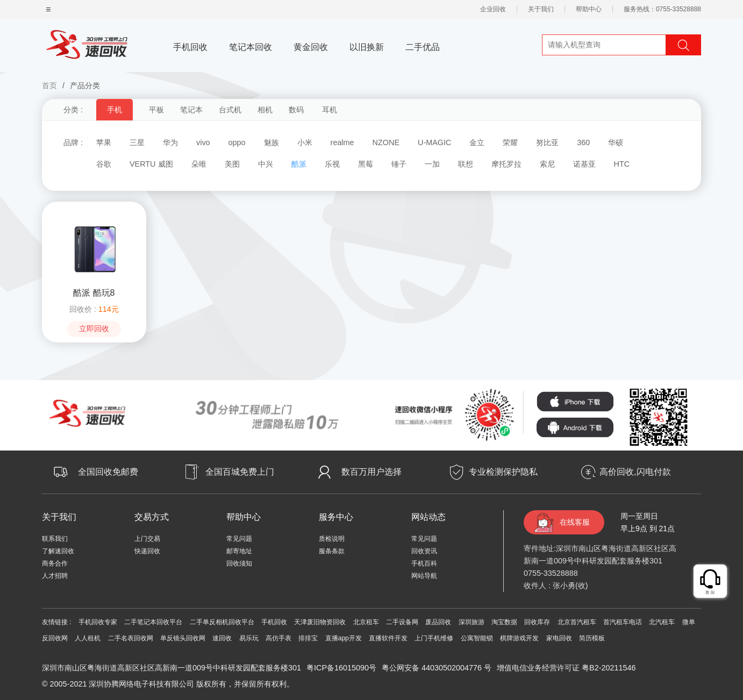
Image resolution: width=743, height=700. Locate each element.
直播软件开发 (388, 638)
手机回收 (190, 47)
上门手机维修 (434, 638)
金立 (477, 142)
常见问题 (239, 539)
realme (342, 142)
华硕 (616, 142)
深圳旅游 (471, 622)
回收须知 (239, 563)
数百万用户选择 (372, 472)
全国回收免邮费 (108, 472)
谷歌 (104, 164)
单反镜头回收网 (183, 638)
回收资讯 (424, 551)
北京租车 (366, 622)
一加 (432, 164)
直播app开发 (344, 638)
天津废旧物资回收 (320, 622)
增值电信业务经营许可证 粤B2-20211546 (566, 668)
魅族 (272, 142)
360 (583, 142)
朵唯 (199, 164)
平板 (156, 110)
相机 (265, 110)
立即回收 (94, 329)
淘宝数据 (504, 622)
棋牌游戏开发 (519, 638)
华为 (170, 142)
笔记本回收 (251, 47)
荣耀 (510, 142)
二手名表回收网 (131, 638)
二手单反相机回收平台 (222, 622)
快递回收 (147, 551)
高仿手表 (278, 638)
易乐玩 (249, 638)
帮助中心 (589, 9)
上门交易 (147, 539)
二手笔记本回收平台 (153, 622)
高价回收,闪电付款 (635, 472)
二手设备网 (402, 622)
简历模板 (592, 638)
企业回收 (493, 9)
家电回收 (559, 638)
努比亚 (547, 142)
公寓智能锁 (477, 638)
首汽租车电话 (623, 622)
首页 (49, 85)
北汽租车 (662, 622)
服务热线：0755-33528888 (662, 9)
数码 (296, 110)
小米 (305, 142)
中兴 (266, 164)
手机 (115, 110)
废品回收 (438, 622)
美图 (232, 164)
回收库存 (537, 622)
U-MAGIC (434, 142)
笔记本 (191, 110)
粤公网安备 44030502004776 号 (437, 668)
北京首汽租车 (577, 622)
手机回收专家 (98, 622)
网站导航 (424, 576)
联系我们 (55, 539)
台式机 (230, 110)
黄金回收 (311, 47)
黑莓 (366, 164)
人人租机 (88, 638)
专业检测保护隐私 (503, 472)
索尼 (547, 164)
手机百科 (424, 563)
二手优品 (423, 47)
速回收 (222, 638)
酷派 (299, 164)
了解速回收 (58, 551)
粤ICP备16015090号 (341, 668)
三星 (137, 142)
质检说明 (332, 539)
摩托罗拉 (506, 164)
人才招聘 (55, 576)
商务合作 (55, 563)
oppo (237, 142)
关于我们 (541, 9)
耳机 (330, 110)
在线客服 (575, 522)
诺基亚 (584, 164)
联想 (466, 164)
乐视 (332, 164)
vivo (203, 142)
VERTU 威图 (151, 164)
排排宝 (308, 638)
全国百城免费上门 (240, 472)
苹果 (104, 142)
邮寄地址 (239, 551)
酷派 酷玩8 (94, 293)
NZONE (386, 142)
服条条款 (332, 551)
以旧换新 (367, 47)
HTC (622, 164)
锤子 (399, 164)
